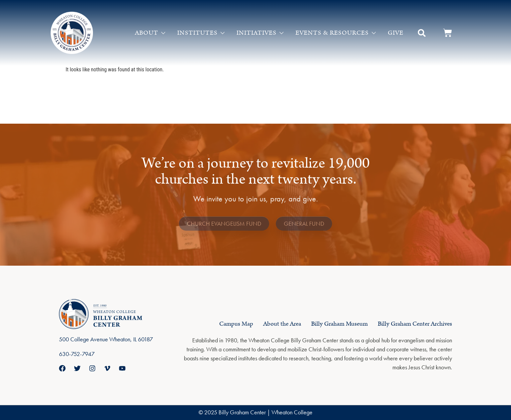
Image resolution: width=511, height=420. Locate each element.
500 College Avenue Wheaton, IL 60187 (106, 339)
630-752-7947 (77, 354)
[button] (422, 33)
